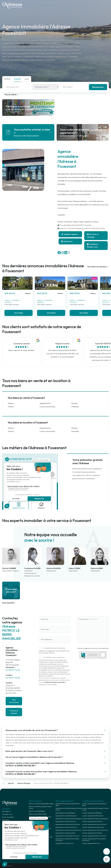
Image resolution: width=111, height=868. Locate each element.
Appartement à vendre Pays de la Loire (67, 836)
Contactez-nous (7, 814)
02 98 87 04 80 (13, 670)
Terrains (11, 407)
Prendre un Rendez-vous (93, 245)
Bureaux (75, 403)
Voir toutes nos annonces (98, 267)
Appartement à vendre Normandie (66, 816)
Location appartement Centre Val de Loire (95, 830)
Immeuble (75, 407)
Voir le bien (19, 313)
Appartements (45, 403)
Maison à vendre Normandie (38, 814)
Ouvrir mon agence (8, 817)
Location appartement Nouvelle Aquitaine (95, 819)
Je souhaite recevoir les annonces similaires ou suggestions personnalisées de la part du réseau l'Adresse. (54, 651)
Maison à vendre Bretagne (37, 811)
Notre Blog (6, 820)
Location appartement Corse (91, 843)
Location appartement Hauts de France (94, 824)
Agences (11, 783)
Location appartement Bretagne (92, 813)
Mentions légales (14, 712)
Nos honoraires (14, 701)
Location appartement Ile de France (93, 827)
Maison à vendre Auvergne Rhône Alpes (41, 804)
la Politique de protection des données (54, 682)
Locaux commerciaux (47, 407)
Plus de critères (12, 95)
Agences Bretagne (24, 783)
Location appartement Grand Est (92, 822)
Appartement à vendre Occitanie (65, 833)
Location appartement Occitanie (92, 833)
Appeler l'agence (70, 234)
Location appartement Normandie (93, 816)
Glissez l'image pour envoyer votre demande (93, 648)
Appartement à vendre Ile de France (66, 827)
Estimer (8, 79)
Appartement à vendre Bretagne (65, 813)
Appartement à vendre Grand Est (66, 822)
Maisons (11, 403)
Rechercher (98, 87)
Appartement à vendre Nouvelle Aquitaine (68, 819)
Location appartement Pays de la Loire (94, 836)
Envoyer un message (93, 236)
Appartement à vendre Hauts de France (68, 824)
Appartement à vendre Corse (64, 843)
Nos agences (6, 811)
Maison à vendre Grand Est (37, 820)
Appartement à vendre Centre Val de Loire (68, 830)
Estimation (67, 241)
